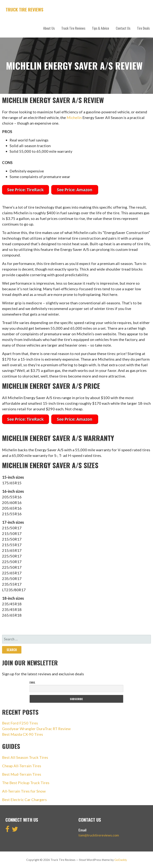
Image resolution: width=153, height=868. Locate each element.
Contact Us (123, 28)
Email (32, 682)
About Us (49, 28)
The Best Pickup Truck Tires (26, 783)
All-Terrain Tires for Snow (24, 791)
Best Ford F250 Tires (20, 723)
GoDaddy (121, 860)
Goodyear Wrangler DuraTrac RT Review (36, 729)
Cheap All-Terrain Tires (22, 766)
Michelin (74, 117)
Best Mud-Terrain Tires (22, 774)
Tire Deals (143, 28)
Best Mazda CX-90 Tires (23, 734)
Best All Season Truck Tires (25, 757)
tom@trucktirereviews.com (99, 835)
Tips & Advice (101, 28)
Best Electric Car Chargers (24, 800)
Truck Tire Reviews (24, 9)
